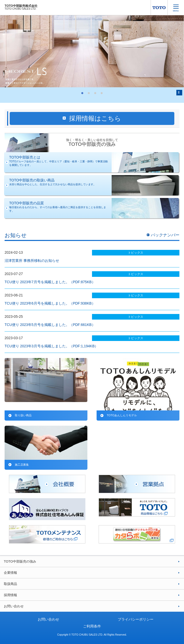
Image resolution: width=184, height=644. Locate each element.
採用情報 (10, 595)
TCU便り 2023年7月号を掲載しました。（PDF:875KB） (50, 282)
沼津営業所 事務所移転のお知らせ (32, 261)
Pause (179, 93)
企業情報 (10, 573)
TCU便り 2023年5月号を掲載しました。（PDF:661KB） (50, 325)
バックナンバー (165, 235)
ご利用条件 (92, 626)
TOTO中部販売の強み (20, 561)
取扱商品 (10, 584)
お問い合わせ (14, 606)
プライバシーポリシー (136, 619)
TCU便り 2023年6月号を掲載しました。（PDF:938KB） (50, 303)
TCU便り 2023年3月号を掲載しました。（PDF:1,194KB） (51, 346)
